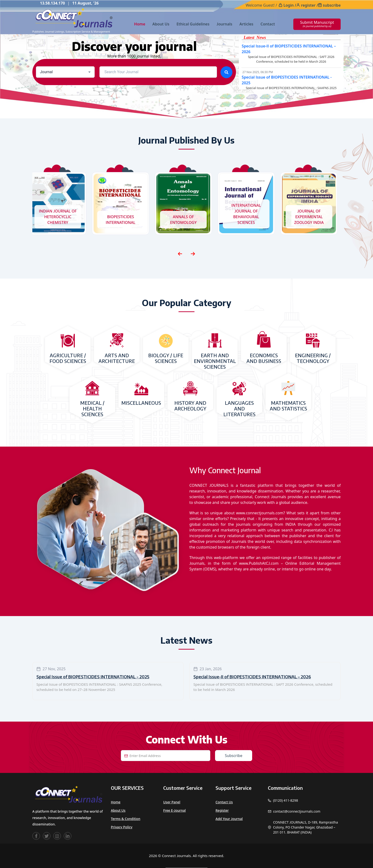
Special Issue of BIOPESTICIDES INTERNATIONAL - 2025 (93, 677)
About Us (161, 24)
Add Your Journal (229, 819)
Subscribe (233, 756)
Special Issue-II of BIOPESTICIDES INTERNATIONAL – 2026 (252, 677)
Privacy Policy (122, 827)
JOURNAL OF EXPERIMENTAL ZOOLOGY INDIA (312, 217)
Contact (268, 24)
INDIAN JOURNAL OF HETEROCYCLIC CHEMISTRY (61, 217)
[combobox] (65, 72)
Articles (246, 24)
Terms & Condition (126, 819)
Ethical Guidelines (193, 24)
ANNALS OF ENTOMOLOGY (186, 220)
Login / (290, 5)
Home (140, 24)
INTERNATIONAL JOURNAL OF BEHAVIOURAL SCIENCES (249, 214)
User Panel (172, 802)
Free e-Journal (174, 810)
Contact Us (224, 802)
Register (222, 810)
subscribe (332, 5)
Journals (224, 24)
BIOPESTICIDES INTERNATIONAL (124, 220)
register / (309, 5)
